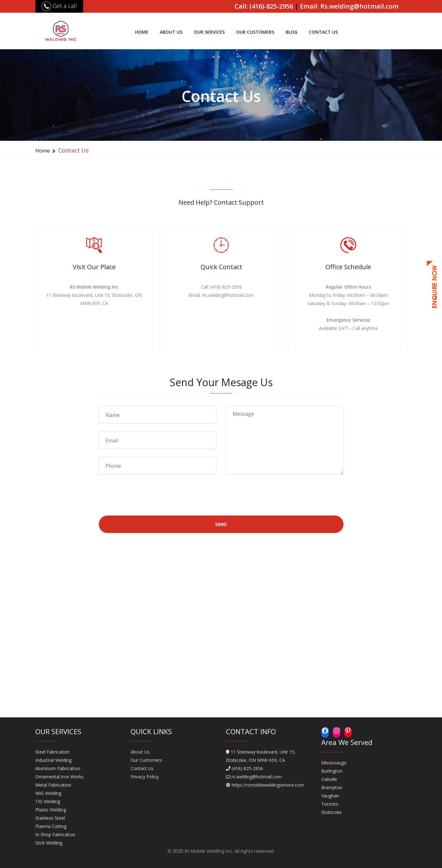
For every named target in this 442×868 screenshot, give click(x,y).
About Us (171, 32)
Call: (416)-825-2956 (264, 6)
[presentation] (147, 500)
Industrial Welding (53, 760)
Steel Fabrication (52, 752)
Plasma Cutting (51, 826)
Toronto (330, 804)
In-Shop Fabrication (55, 834)
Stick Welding (49, 843)
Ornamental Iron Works (59, 777)
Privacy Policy (145, 777)
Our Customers (255, 32)
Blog (292, 32)
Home (142, 32)
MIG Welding (48, 793)
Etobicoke (331, 812)
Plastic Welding (51, 810)
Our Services (209, 32)
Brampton (332, 787)
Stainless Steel (50, 818)
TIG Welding (48, 801)
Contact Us (323, 32)
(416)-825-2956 (247, 768)
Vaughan (330, 796)
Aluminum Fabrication (58, 768)
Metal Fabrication (53, 785)
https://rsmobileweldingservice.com (268, 785)
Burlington (332, 771)
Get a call (59, 6)
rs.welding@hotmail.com (257, 777)
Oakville (329, 779)
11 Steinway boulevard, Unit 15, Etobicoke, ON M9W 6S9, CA (261, 756)
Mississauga (334, 763)
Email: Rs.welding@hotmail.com (349, 6)
